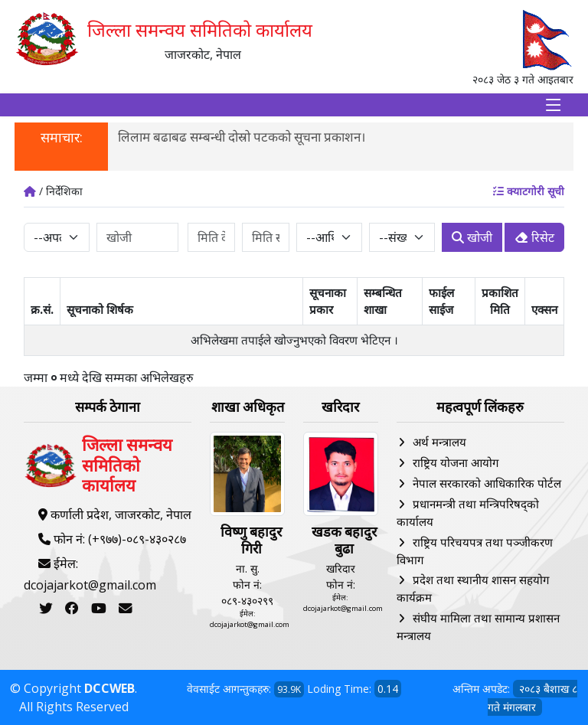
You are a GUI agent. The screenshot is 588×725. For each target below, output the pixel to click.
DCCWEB (109, 688)
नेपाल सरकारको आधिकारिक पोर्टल (487, 483)
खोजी (472, 237)
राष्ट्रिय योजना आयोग (456, 462)
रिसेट (534, 237)
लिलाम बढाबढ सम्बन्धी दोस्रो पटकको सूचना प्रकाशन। (242, 137)
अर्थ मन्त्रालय (439, 442)
